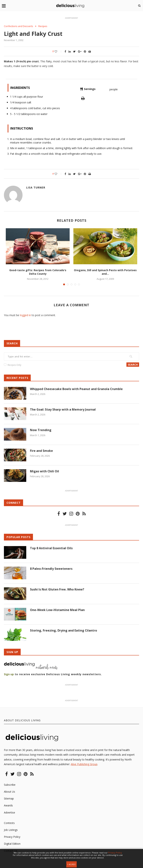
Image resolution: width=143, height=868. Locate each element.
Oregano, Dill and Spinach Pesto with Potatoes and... (105, 272)
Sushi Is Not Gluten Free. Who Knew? (57, 589)
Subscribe (10, 785)
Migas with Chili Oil (45, 471)
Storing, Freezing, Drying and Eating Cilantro (64, 630)
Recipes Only (14, 365)
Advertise (9, 812)
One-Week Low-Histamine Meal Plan (57, 610)
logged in (25, 315)
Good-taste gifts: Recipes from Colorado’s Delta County (38, 272)
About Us (9, 792)
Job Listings (11, 830)
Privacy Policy (12, 837)
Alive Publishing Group (84, 764)
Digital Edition (12, 844)
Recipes (43, 26)
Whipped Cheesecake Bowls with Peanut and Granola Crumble (77, 389)
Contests (9, 823)
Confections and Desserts (19, 26)
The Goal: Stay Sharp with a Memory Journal (63, 409)
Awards (8, 806)
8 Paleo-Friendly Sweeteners (51, 569)
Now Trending (41, 430)
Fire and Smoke (41, 451)
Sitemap (9, 798)
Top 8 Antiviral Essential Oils (51, 548)
